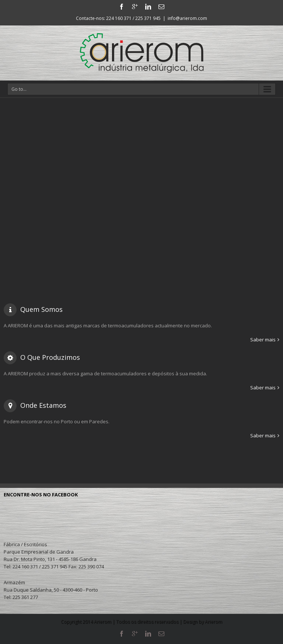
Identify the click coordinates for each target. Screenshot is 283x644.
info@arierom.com (187, 18)
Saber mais (263, 340)
